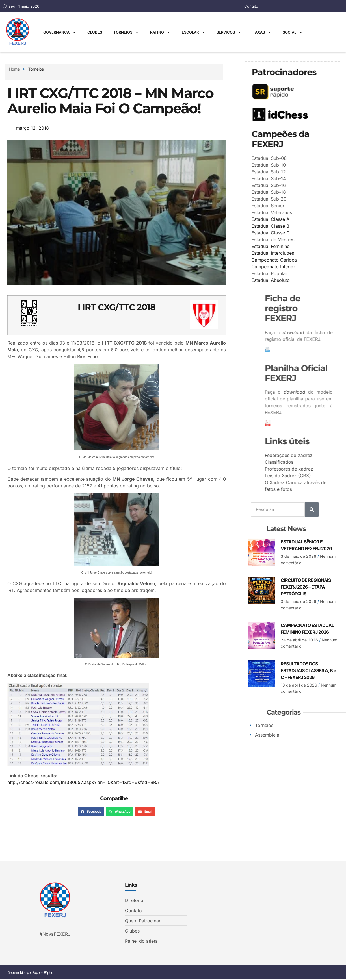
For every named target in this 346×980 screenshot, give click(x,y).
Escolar (193, 32)
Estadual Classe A (287, 219)
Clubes (95, 32)
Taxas (262, 32)
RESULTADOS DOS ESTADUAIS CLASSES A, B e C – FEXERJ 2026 (308, 670)
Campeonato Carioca (291, 260)
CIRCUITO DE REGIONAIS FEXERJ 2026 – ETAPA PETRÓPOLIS (306, 587)
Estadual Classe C (287, 232)
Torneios (126, 32)
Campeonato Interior (290, 266)
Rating (160, 32)
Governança (60, 32)
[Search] (312, 509)
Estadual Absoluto (287, 280)
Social (293, 32)
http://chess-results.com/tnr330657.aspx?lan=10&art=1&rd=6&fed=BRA (83, 782)
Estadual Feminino (287, 246)
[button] (91, 812)
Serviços (229, 32)
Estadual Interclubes (289, 253)
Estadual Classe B (287, 226)
